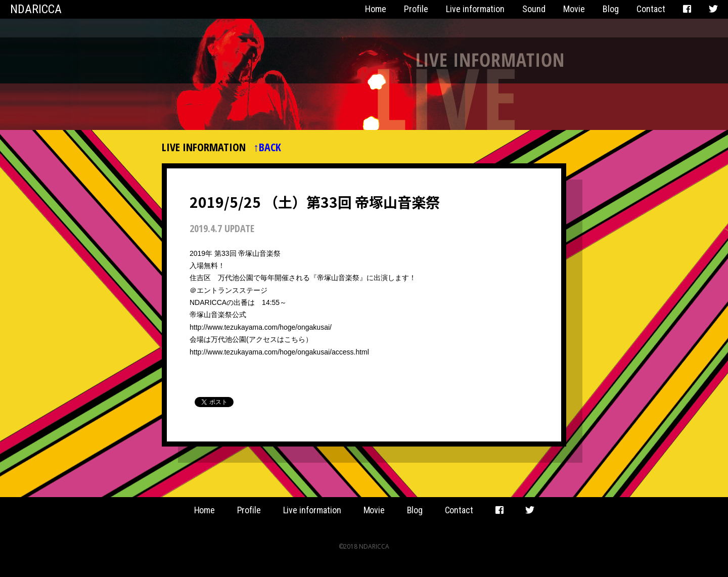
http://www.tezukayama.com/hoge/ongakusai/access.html (279, 352)
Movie (574, 9)
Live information (475, 9)
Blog (611, 9)
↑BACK (267, 147)
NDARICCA (36, 9)
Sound (534, 9)
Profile (416, 9)
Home (376, 9)
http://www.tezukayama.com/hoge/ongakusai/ (261, 327)
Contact (651, 9)
